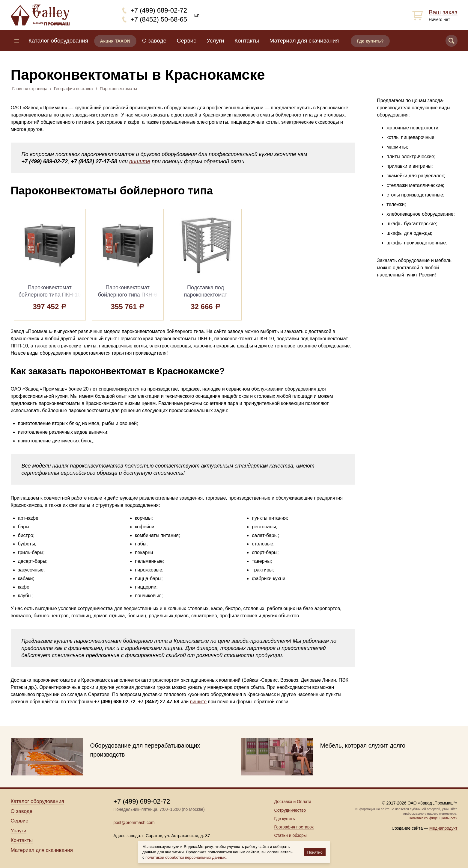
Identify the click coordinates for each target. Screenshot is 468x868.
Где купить (285, 819)
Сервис (187, 41)
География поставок (74, 89)
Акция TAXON (115, 41)
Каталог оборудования (58, 41)
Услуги (215, 41)
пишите (140, 161)
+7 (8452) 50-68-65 (159, 19)
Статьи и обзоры (291, 835)
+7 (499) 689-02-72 (159, 10)
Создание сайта (407, 828)
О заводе (154, 41)
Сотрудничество (290, 810)
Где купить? (370, 41)
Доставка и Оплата (293, 802)
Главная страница (30, 89)
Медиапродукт (443, 828)
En (197, 15)
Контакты (247, 41)
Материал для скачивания (304, 41)
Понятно (315, 852)
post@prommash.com (134, 822)
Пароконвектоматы (118, 89)
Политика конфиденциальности (433, 818)
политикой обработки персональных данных (186, 857)
